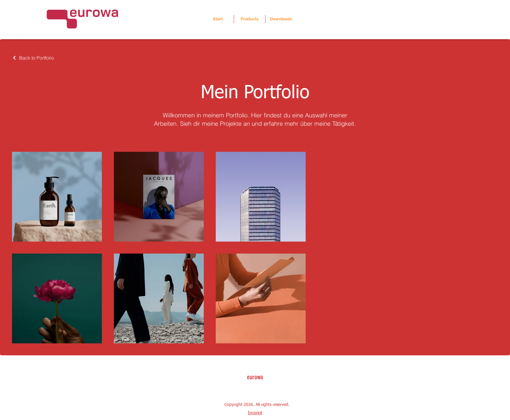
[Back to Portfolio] (33, 58)
